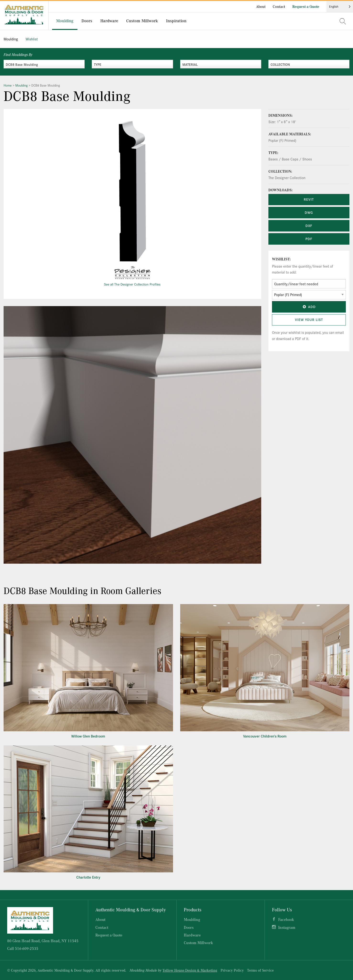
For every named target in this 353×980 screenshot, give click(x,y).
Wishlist (32, 39)
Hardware (192, 935)
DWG (309, 212)
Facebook (286, 919)
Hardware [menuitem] (109, 21)
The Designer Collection (287, 178)
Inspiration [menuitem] (176, 21)
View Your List (309, 319)
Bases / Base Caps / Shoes (290, 159)
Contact (279, 6)
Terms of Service (260, 970)
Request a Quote (306, 6)
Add (309, 307)
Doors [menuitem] (87, 21)
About (261, 6)
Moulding (11, 39)
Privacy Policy (232, 970)
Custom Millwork (198, 943)
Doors (189, 927)
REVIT (309, 199)
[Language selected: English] (340, 7)
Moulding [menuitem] (65, 21)
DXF (309, 226)
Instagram (287, 927)
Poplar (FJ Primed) (282, 140)
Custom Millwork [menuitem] (142, 21)
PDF (309, 239)
